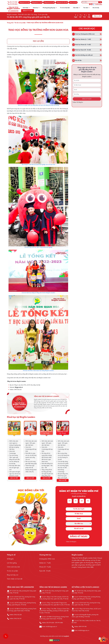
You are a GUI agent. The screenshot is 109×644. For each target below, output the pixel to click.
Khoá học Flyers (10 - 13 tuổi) (81, 50)
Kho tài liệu (96, 8)
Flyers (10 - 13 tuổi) (45, 571)
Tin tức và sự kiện (12, 571)
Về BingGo (10, 559)
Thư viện (86, 8)
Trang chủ (10, 23)
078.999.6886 (13, 4)
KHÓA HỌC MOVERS (46, 432)
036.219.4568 (13, 2)
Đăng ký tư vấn (28, 11)
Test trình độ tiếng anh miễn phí (82, 55)
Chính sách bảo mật (13, 567)
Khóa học (36, 8)
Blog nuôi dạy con (13, 575)
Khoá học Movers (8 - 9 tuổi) (81, 45)
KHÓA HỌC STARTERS (30, 432)
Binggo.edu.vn (19, 387)
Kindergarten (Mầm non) (47, 559)
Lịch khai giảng (12, 563)
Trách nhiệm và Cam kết (15, 579)
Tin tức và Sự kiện (65, 8)
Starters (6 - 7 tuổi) (45, 563)
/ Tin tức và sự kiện (19, 23)
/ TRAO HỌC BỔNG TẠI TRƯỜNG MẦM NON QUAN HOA (44, 23)
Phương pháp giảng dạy (50, 8)
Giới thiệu (26, 8)
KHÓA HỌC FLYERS (63, 432)
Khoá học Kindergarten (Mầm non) (83, 34)
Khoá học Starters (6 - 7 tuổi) (81, 39)
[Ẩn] (42, 41)
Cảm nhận (76, 8)
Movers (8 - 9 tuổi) (45, 567)
